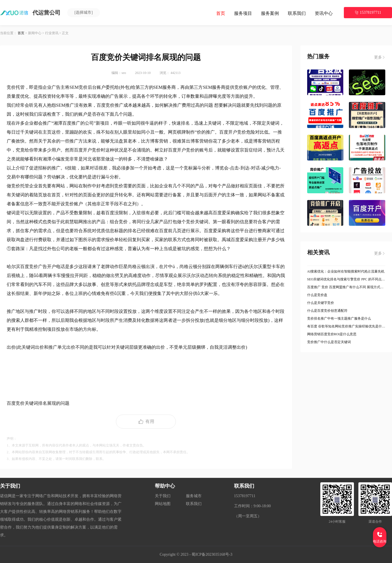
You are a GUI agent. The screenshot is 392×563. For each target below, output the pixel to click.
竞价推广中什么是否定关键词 (329, 342)
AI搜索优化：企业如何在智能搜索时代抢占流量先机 (346, 271)
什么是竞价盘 (317, 295)
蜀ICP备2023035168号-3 (212, 554)
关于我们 (163, 496)
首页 (221, 13)
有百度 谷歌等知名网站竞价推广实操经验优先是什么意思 (346, 326)
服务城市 (194, 496)
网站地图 (163, 504)
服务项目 (243, 13)
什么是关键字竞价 (321, 303)
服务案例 (270, 13)
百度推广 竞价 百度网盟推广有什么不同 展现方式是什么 (346, 287)
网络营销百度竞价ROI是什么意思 (332, 334)
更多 (380, 57)
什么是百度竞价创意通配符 (327, 311)
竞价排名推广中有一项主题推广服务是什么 (339, 318)
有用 (146, 422)
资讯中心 (324, 13)
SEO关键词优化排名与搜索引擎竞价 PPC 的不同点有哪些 (346, 279)
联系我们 (297, 13)
